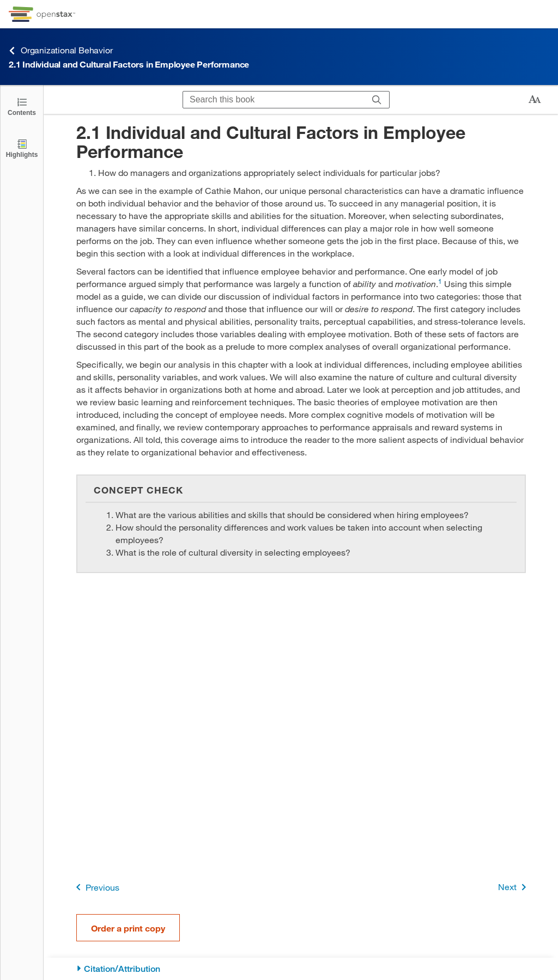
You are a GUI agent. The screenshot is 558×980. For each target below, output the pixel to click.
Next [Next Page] (514, 887)
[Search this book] (274, 100)
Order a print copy (128, 928)
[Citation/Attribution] (301, 969)
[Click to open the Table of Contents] (22, 106)
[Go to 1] (440, 284)
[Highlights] (22, 148)
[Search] (377, 100)
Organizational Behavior (60, 50)
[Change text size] (535, 100)
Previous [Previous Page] (96, 887)
